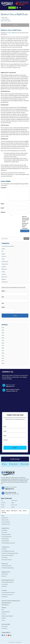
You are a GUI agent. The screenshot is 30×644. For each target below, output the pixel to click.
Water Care (4, 277)
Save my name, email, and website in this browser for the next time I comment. (26, 222)
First (3, 297)
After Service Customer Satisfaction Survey (11, 601)
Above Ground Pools (6, 522)
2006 (3, 363)
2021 (3, 340)
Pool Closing (4, 532)
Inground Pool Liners (6, 524)
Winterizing (5, 282)
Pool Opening (4, 530)
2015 (3, 356)
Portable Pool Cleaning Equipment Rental (10, 553)
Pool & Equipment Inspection (8, 582)
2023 (3, 335)
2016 (3, 353)
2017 (3, 351)
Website (3, 212)
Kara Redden (6, 19)
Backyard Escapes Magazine (7, 616)
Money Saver (4, 21)
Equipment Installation (6, 534)
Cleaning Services (6, 547)
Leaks (3, 259)
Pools (3, 516)
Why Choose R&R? (6, 624)
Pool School (4, 590)
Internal (25, 511)
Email (3, 208)
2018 (3, 348)
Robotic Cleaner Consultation (7, 555)
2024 (3, 333)
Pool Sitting (4, 549)
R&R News (4, 269)
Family (3, 254)
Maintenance (5, 262)
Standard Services (5, 528)
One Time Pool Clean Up (7, 560)
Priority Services (5, 605)
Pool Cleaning (5, 558)
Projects (8, 511)
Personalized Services (6, 603)
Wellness (4, 279)
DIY (2, 251)
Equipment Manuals (6, 612)
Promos (3, 620)
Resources (4, 608)
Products (9, 21)
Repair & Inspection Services (8, 580)
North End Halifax (26, 464)
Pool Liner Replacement (6, 537)
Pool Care (4, 614)
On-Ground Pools (5, 520)
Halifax (5, 464)
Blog (3, 610)
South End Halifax (14, 464)
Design (3, 249)
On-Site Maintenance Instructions (8, 543)
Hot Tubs (4, 256)
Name (3, 204)
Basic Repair (4, 586)
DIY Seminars (5, 597)
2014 (3, 358)
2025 (3, 330)
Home (3, 511)
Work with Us (14, 511)
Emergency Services (6, 572)
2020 (3, 343)
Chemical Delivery (5, 541)
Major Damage (5, 574)
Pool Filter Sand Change (6, 566)
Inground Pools (5, 518)
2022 (3, 338)
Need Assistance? (12, 8)
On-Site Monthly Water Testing (8, 551)
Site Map (4, 512)
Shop (20, 511)
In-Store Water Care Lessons (7, 595)
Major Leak (4, 576)
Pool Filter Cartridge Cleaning (8, 568)
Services (4, 274)
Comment (4, 188)
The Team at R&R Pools (12, 33)
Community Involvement (8, 246)
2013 (3, 361)
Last (3, 303)
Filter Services (5, 564)
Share (15, 25)
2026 (3, 328)
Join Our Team (5, 626)
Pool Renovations (5, 539)
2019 (3, 345)
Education (4, 618)
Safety (3, 272)
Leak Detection (5, 584)
